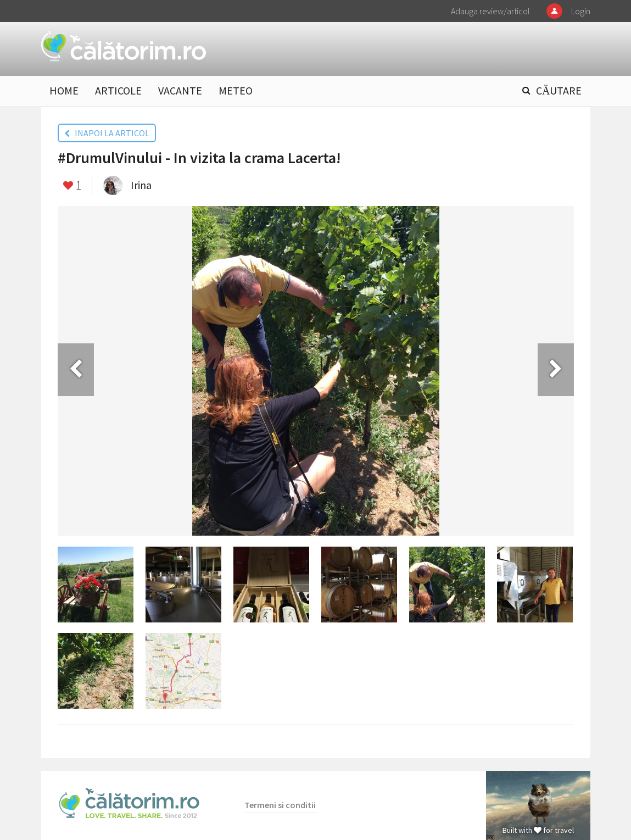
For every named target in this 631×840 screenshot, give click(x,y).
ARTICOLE (118, 90)
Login (581, 11)
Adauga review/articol (490, 11)
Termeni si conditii (280, 805)
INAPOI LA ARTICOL (107, 133)
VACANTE (180, 90)
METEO (236, 90)
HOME (64, 90)
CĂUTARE (559, 90)
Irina (141, 185)
